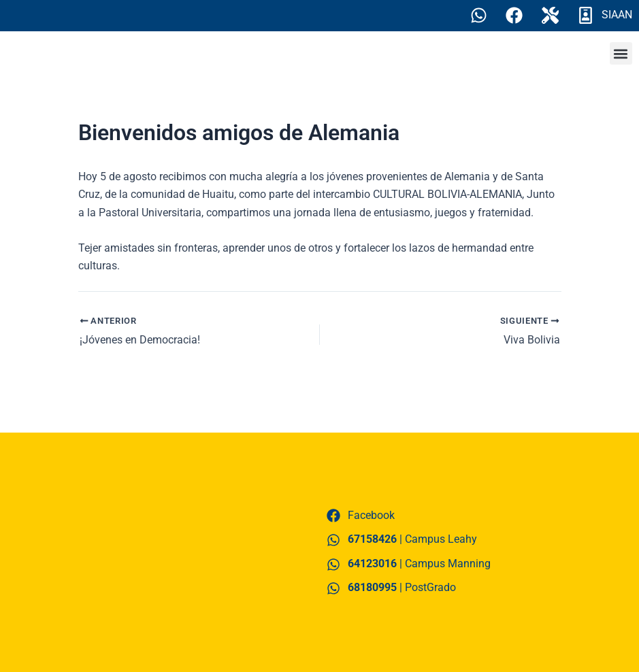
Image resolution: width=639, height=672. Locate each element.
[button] (621, 54)
